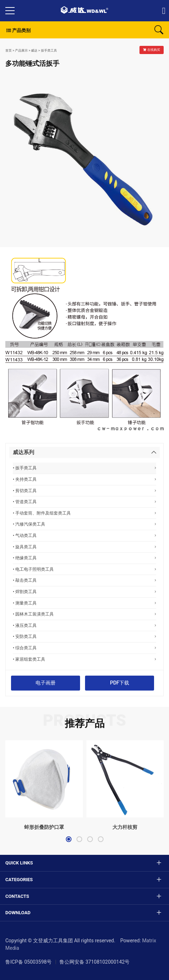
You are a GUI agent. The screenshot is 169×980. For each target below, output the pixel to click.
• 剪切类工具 (84, 491)
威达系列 (23, 452)
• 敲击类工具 (84, 580)
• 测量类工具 (84, 603)
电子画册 (46, 683)
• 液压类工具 (84, 625)
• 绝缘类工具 (84, 558)
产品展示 (21, 50)
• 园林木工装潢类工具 (84, 614)
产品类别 (18, 30)
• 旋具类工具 (84, 547)
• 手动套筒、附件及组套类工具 (84, 513)
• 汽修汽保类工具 (84, 524)
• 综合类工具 (84, 648)
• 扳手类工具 (84, 468)
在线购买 (152, 50)
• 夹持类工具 (84, 479)
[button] (69, 839)
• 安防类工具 (84, 636)
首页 (9, 50)
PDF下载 (120, 683)
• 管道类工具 (84, 502)
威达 (34, 50)
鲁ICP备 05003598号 (28, 962)
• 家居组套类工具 (84, 659)
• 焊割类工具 (84, 592)
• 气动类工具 (84, 535)
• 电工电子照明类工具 (84, 569)
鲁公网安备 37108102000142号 (95, 962)
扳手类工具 (49, 50)
